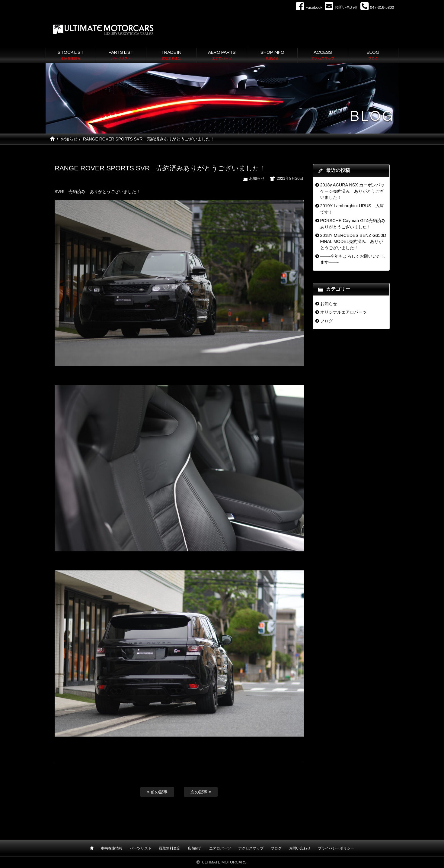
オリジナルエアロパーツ (343, 312)
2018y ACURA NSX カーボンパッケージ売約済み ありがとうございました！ (352, 191)
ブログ (327, 321)
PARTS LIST (121, 56)
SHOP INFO (272, 56)
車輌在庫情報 (112, 848)
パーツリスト (141, 848)
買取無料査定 (170, 848)
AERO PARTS (222, 56)
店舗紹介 (195, 848)
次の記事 (201, 792)
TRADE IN (171, 56)
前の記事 (157, 792)
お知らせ (69, 139)
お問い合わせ (300, 848)
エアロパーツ (220, 848)
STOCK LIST (71, 56)
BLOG (373, 56)
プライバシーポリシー (336, 848)
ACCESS (323, 56)
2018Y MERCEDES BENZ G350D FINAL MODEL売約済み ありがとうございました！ (353, 242)
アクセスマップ (251, 848)
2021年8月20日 (290, 178)
